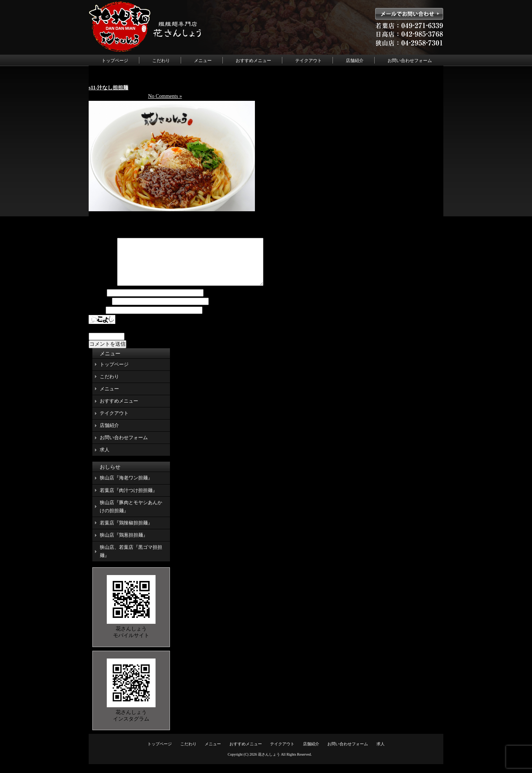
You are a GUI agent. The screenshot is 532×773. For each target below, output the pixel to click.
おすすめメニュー (253, 61)
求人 (105, 459)
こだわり (161, 61)
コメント (102, 293)
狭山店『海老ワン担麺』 (126, 487)
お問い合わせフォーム (410, 61)
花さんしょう (269, 763)
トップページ (115, 61)
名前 (97, 302)
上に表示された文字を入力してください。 (138, 337)
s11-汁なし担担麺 (108, 88)
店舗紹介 (355, 61)
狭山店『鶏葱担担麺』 (124, 544)
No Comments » (165, 96)
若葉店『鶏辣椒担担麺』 (126, 532)
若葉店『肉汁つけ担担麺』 (129, 499)
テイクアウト (308, 61)
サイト (96, 319)
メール (100, 310)
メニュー (203, 61)
